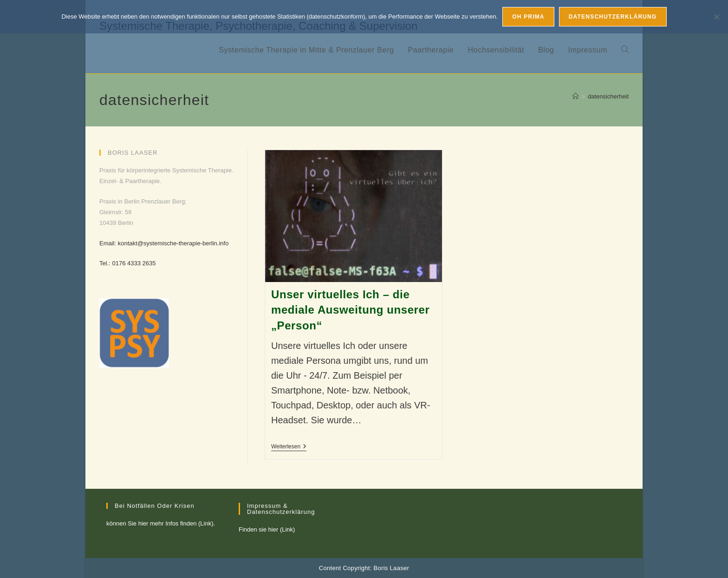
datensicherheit (608, 96)
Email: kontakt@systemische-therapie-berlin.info (164, 243)
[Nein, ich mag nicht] (716, 17)
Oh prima (528, 17)
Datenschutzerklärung (613, 17)
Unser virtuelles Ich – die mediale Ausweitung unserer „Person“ (350, 310)
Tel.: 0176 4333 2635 (127, 263)
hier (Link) (282, 529)
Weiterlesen (289, 447)
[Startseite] (575, 96)
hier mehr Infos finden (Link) (176, 523)
